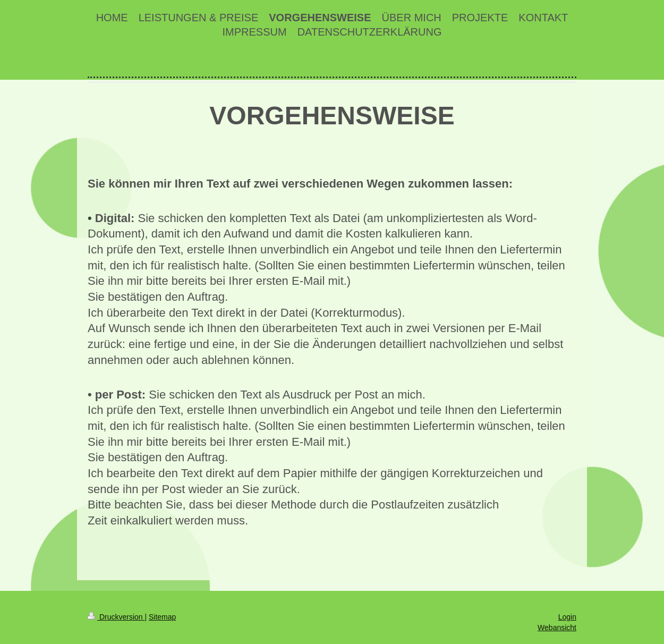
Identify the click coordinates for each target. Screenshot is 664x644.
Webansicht (557, 628)
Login (567, 617)
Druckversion (116, 617)
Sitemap (162, 617)
